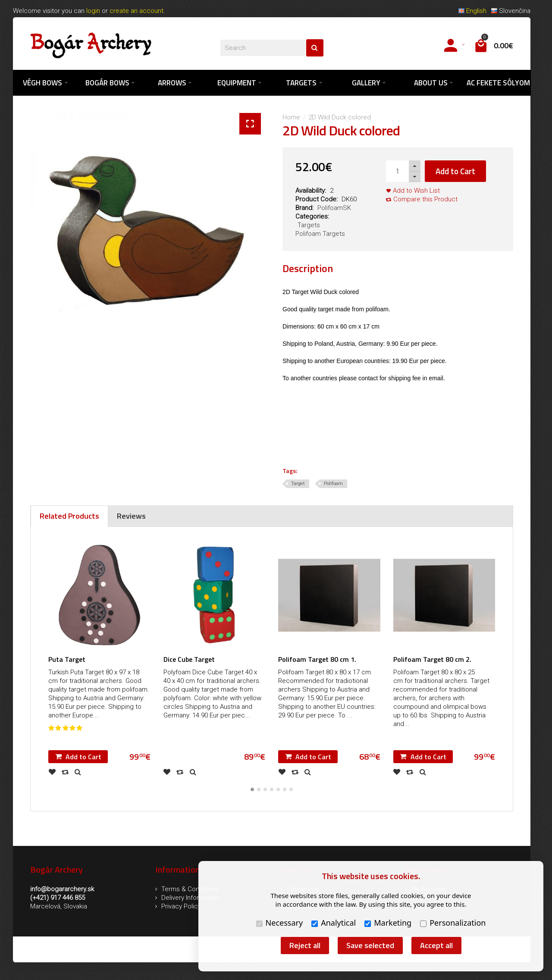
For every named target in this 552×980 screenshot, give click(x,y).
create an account (136, 11)
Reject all (305, 945)
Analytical (334, 923)
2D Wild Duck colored (340, 118)
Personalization (453, 923)
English (472, 11)
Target (298, 484)
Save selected (370, 945)
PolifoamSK (334, 208)
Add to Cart (455, 171)
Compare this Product (425, 200)
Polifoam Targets (320, 234)
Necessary (280, 923)
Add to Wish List (416, 191)
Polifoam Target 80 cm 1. (317, 660)
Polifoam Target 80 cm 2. (432, 660)
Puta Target (67, 660)
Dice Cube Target (189, 660)
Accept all (436, 945)
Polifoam (333, 484)
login (93, 11)
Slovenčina (511, 11)
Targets (309, 225)
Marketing (388, 923)
